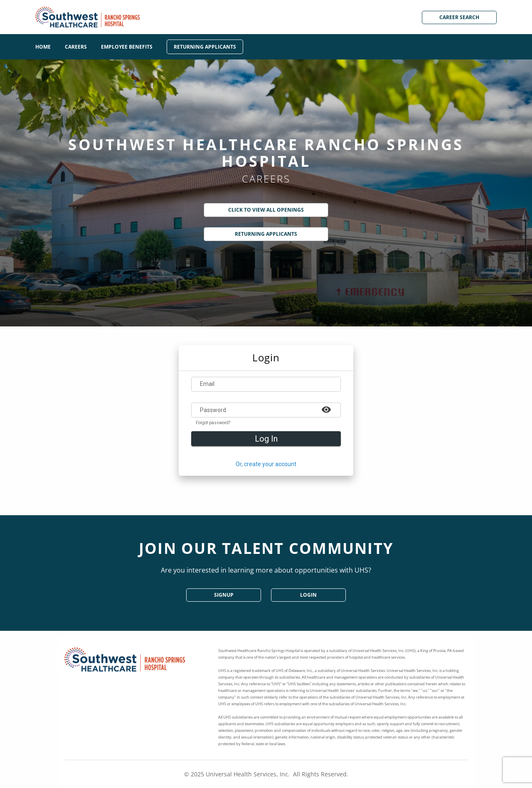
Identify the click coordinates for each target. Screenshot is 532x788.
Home (43, 47)
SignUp (224, 595)
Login (308, 595)
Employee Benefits (127, 47)
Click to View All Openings (266, 210)
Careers (76, 47)
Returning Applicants (205, 47)
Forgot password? (213, 423)
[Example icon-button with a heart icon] (326, 409)
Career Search (459, 17)
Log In (266, 439)
